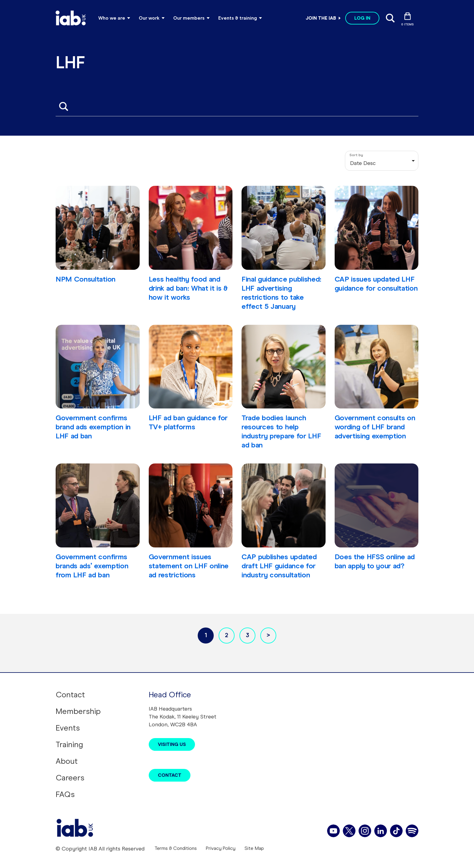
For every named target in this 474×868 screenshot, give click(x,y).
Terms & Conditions (176, 848)
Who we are (112, 18)
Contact (70, 695)
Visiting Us (172, 744)
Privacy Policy (221, 848)
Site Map (254, 848)
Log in (362, 18)
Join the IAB (321, 18)
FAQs (65, 794)
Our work (149, 18)
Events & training (238, 18)
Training (69, 744)
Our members (189, 18)
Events (68, 728)
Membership (78, 711)
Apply (63, 106)
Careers (70, 778)
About (67, 761)
